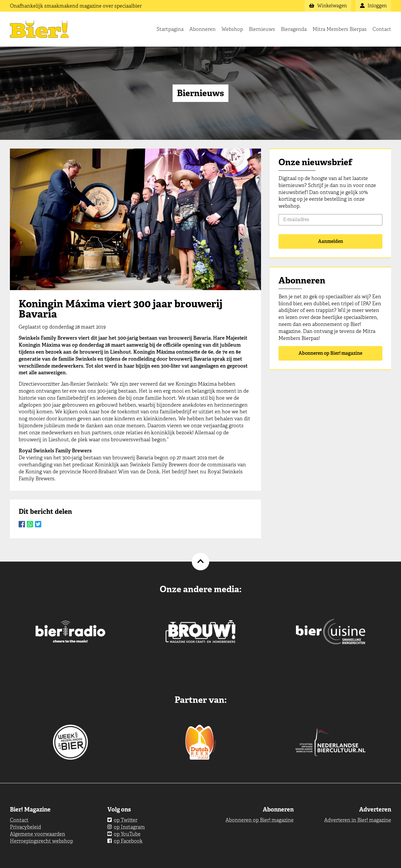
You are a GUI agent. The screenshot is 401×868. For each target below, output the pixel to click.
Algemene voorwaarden (38, 834)
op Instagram (126, 827)
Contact (382, 29)
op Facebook (125, 841)
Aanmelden (331, 241)
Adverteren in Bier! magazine (358, 820)
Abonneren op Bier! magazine (330, 353)
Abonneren (203, 29)
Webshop (232, 29)
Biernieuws (262, 29)
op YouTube (124, 834)
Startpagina (170, 29)
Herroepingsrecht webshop (41, 841)
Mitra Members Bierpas (340, 29)
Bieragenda (294, 29)
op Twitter (122, 820)
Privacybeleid (25, 827)
